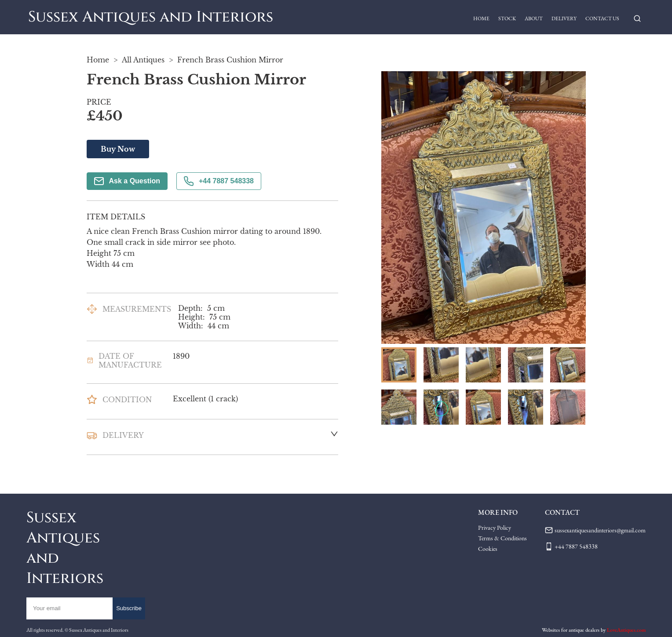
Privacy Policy (495, 528)
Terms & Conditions (502, 538)
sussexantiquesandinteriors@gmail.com (600, 530)
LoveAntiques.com (626, 630)
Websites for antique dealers (571, 630)
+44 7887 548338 (219, 181)
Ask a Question (127, 181)
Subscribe (129, 608)
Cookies (488, 549)
